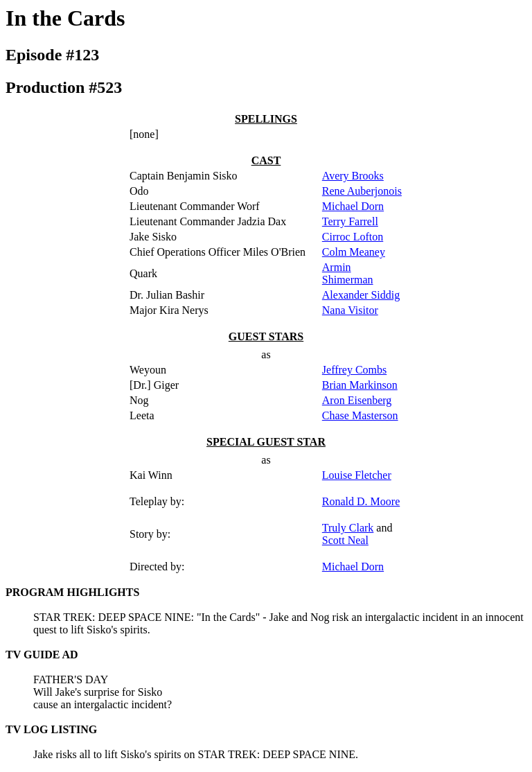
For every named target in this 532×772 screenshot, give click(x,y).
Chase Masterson (360, 415)
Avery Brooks (353, 176)
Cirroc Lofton (353, 237)
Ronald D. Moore (361, 501)
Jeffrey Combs (354, 370)
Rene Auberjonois (362, 191)
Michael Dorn (353, 206)
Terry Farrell (350, 221)
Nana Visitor (350, 310)
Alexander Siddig (361, 295)
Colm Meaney (354, 252)
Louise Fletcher (357, 475)
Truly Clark (348, 528)
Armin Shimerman (348, 273)
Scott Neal (345, 540)
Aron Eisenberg (357, 400)
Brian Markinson (360, 385)
